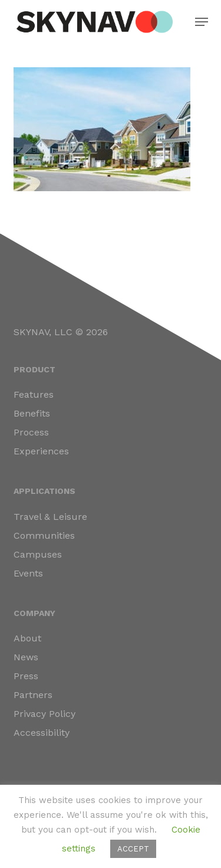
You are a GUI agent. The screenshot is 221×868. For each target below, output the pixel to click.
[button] (202, 22)
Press (26, 676)
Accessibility (42, 733)
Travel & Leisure (50, 517)
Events (28, 573)
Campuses (38, 554)
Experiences (41, 451)
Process (31, 432)
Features (34, 394)
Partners (33, 695)
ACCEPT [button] (133, 849)
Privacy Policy (44, 714)
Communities (44, 535)
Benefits (32, 413)
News (26, 657)
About (27, 638)
